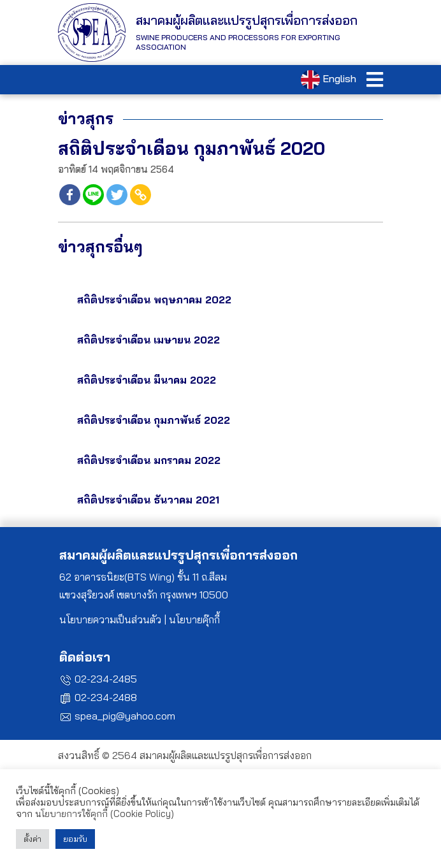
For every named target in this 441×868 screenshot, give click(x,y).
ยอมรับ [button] (75, 839)
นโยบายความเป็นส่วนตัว (110, 619)
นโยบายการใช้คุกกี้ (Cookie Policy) (105, 814)
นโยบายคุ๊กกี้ (194, 619)
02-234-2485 (106, 679)
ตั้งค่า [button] (33, 839)
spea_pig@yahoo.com (125, 716)
